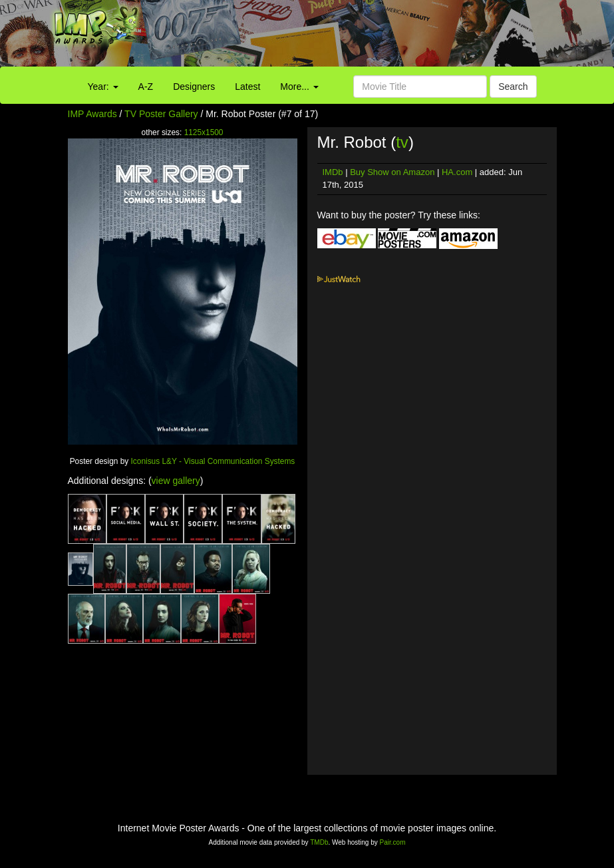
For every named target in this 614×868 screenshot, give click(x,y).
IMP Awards (92, 114)
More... (299, 87)
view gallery (176, 481)
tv (402, 142)
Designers (194, 87)
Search (513, 87)
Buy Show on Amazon (392, 172)
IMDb (333, 172)
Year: (103, 87)
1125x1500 (204, 132)
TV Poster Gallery (161, 114)
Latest (247, 87)
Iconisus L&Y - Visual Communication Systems (213, 461)
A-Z (146, 87)
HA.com (457, 172)
